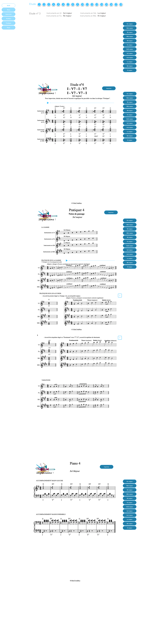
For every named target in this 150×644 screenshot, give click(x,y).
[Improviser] (9, 14)
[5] (58, 4)
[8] (73, 4)
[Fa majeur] (130, 45)
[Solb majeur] (130, 49)
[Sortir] (9, 5)
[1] (39, 4)
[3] (49, 4)
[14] (102, 4)
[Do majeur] (130, 24)
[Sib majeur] (130, 66)
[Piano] (9, 28)
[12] (92, 4)
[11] (87, 4)
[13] (97, 4)
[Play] (48, 103)
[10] (82, 4)
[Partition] (9, 19)
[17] (116, 4)
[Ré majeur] (130, 32)
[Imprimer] (109, 88)
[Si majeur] (130, 70)
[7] (68, 4)
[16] (111, 4)
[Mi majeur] (130, 41)
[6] (63, 4)
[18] (121, 4)
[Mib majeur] (130, 36)
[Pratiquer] (9, 23)
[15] (106, 4)
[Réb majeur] (130, 28)
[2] (44, 4)
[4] (54, 4)
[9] (78, 4)
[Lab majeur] (130, 58)
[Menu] (9, 10)
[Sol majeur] (130, 53)
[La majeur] (130, 62)
